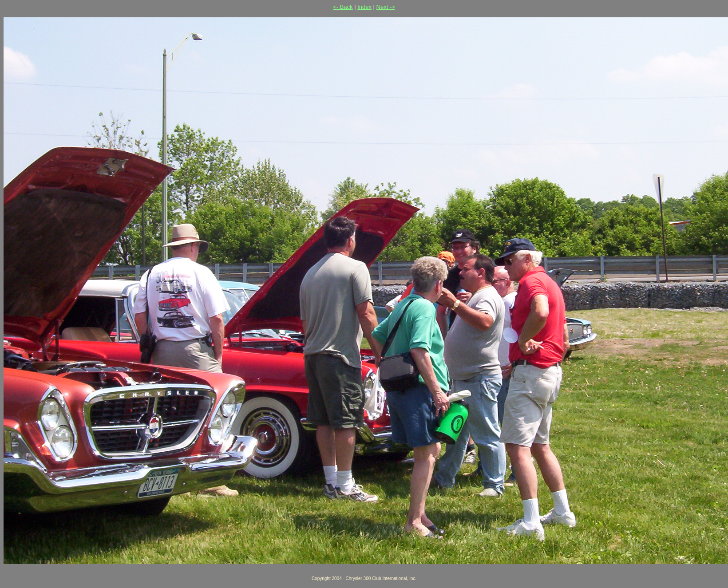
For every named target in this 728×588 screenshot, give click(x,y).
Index (364, 7)
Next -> (386, 7)
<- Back (343, 7)
